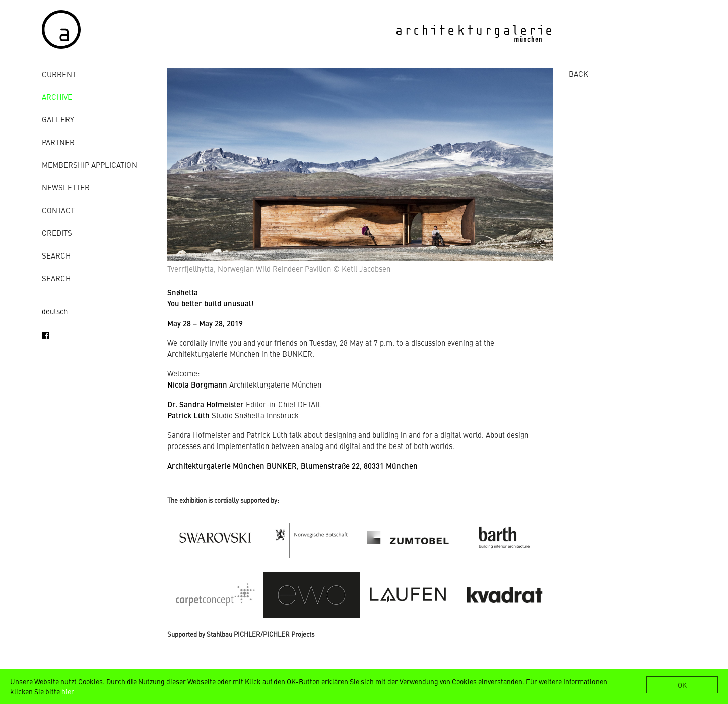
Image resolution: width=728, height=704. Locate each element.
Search (56, 255)
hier (68, 691)
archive (57, 97)
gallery (58, 119)
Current (59, 74)
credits (57, 233)
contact (58, 210)
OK (682, 685)
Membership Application (89, 165)
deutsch (55, 311)
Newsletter (66, 187)
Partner (58, 142)
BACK (579, 73)
